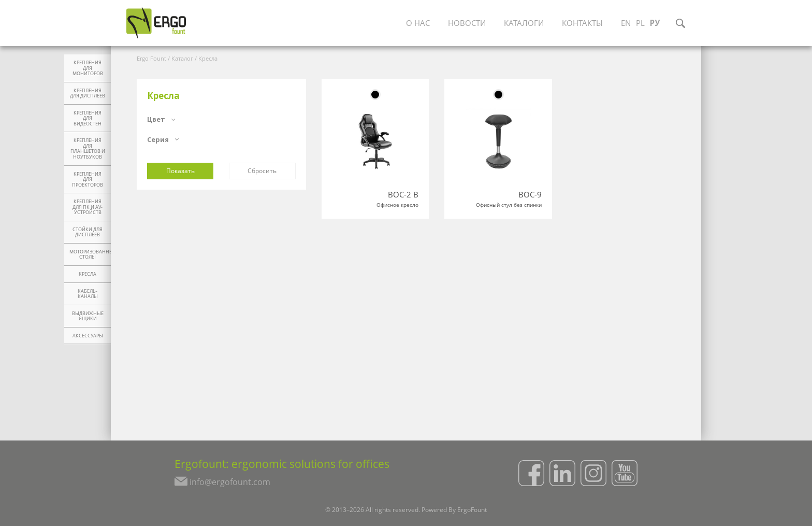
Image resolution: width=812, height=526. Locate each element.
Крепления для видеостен (88, 118)
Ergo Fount (151, 58)
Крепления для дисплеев (88, 94)
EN (632, 23)
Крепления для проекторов (88, 180)
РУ (662, 23)
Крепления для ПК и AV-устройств (88, 207)
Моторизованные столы (90, 255)
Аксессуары (88, 336)
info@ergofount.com (224, 485)
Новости (466, 23)
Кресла (88, 274)
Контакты (586, 23)
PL (647, 23)
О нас (416, 23)
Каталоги (525, 23)
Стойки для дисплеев (88, 232)
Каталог (182, 58)
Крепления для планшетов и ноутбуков (88, 149)
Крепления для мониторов (88, 68)
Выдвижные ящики (88, 316)
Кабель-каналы (88, 294)
